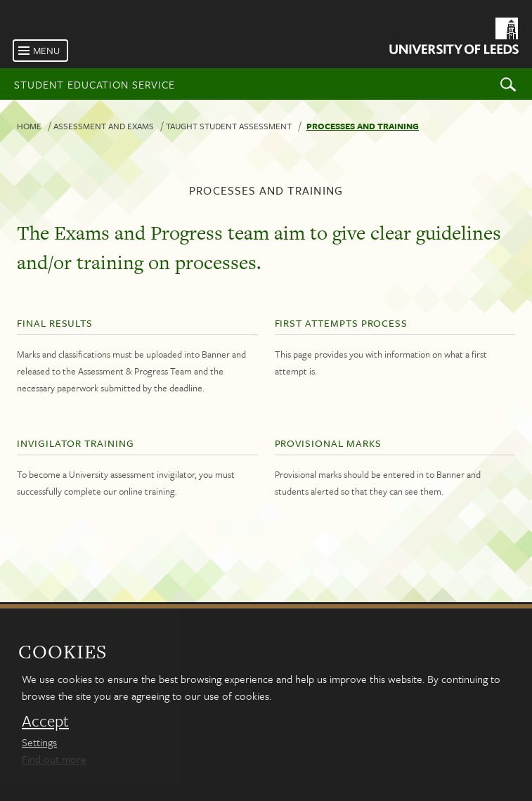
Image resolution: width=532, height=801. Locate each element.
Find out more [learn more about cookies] (54, 759)
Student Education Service (95, 84)
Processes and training (363, 126)
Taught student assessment (229, 126)
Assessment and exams (104, 126)
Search (508, 84)
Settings (39, 742)
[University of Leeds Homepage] (453, 38)
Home (29, 126)
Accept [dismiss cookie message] (45, 721)
